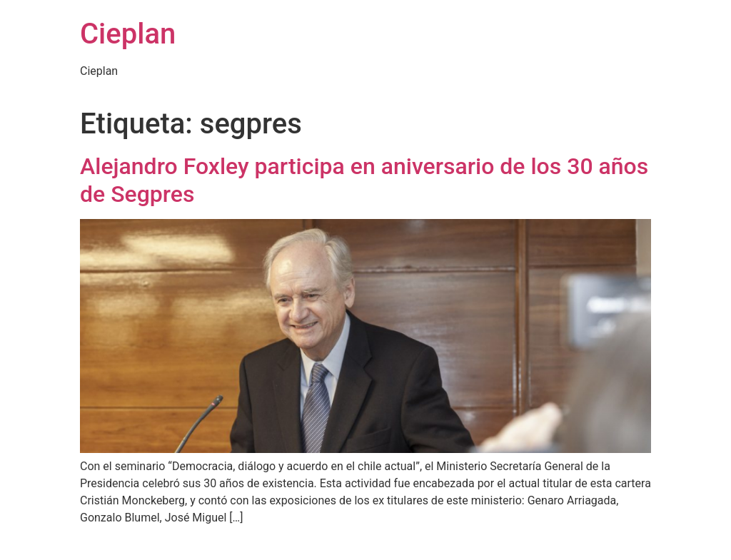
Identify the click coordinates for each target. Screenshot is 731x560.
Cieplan (128, 34)
